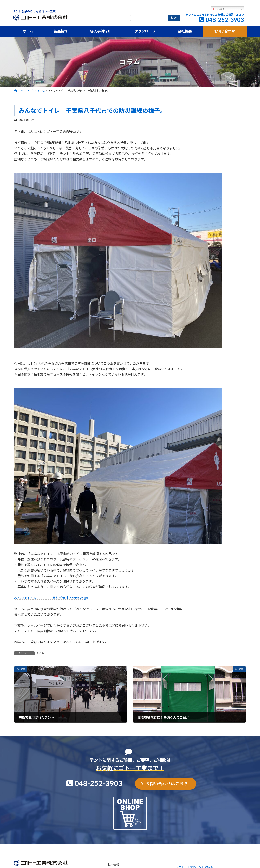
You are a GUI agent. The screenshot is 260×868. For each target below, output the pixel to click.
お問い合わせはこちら (167, 784)
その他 (40, 653)
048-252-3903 (225, 20)
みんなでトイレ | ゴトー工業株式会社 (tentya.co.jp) (51, 598)
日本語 (218, 9)
